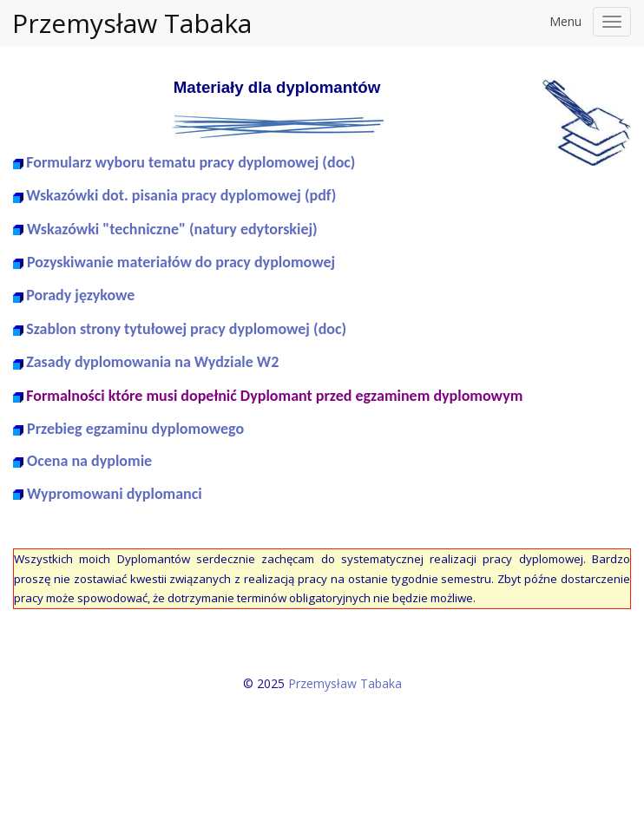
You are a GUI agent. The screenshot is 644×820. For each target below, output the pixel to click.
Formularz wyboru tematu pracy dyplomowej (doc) (191, 162)
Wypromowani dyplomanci (115, 494)
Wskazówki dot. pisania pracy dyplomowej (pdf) (181, 195)
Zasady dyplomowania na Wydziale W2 (152, 362)
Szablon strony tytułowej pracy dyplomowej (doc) (186, 329)
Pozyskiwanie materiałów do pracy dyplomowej (181, 262)
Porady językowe (80, 295)
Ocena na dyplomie (89, 461)
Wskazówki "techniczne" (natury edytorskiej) (172, 229)
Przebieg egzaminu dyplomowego (135, 429)
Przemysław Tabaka (132, 23)
